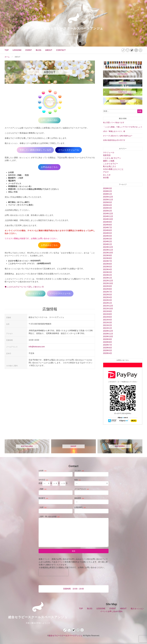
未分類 (106, 178)
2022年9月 (108, 286)
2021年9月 (108, 311)
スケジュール (109, 152)
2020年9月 (108, 339)
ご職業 (43, 489)
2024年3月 (108, 239)
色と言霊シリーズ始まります (114, 123)
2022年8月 (108, 289)
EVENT (29, 50)
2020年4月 (108, 353)
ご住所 (43, 507)
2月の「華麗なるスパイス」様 (114, 131)
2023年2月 (108, 275)
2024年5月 (108, 233)
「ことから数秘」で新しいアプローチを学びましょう (123, 127)
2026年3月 (108, 188)
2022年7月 (108, 292)
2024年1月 (108, 244)
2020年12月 (108, 331)
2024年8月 (108, 225)
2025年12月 (108, 197)
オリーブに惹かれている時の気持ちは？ (118, 136)
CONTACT (61, 50)
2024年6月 (108, 230)
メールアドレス (82, 489)
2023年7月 (108, 261)
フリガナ (79, 471)
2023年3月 (108, 272)
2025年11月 (108, 200)
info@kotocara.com (37, 347)
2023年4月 (108, 269)
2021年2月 (108, 325)
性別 (78, 480)
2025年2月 (108, 211)
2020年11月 (108, 334)
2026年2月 (108, 191)
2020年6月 (108, 348)
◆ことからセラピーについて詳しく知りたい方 (24, 287)
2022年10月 (108, 283)
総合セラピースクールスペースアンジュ (73, 28)
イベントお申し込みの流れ (111, 611)
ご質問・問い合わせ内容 (49, 517)
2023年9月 (108, 255)
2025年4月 (108, 205)
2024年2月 (108, 241)
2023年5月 (108, 267)
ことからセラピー (111, 164)
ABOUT (49, 50)
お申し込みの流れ (49, 120)
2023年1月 (108, 278)
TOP (7, 50)
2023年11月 (108, 250)
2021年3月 (108, 323)
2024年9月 (108, 222)
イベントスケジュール (69, 150)
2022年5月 (108, 295)
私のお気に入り (110, 166)
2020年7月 (108, 345)
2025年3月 (108, 208)
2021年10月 (108, 309)
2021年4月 (108, 320)
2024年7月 (108, 228)
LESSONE (17, 50)
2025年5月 (108, 202)
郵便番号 (43, 498)
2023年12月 (108, 247)
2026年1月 (108, 194)
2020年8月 (108, 342)
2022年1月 (108, 303)
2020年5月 (108, 350)
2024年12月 (108, 214)
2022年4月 (108, 297)
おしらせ (107, 175)
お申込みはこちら (49, 167)
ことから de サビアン (112, 158)
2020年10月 (108, 336)
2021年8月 (108, 314)
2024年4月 (108, 236)
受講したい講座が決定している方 (35, 150)
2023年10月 (108, 253)
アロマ (106, 172)
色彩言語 (107, 155)
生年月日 (43, 480)
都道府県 (79, 498)
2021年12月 (108, 306)
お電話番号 (80, 507)
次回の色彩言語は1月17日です (114, 140)
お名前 (43, 471)
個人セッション (35, 293)
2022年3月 (108, 300)
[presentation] (54, 572)
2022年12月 (108, 281)
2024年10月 (108, 219)
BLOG (39, 50)
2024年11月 (108, 216)
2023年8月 (108, 258)
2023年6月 (108, 264)
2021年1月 (108, 328)
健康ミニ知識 (109, 161)
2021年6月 (108, 317)
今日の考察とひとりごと (113, 169)
